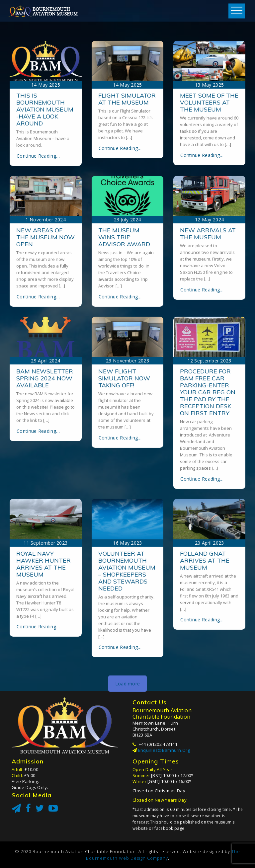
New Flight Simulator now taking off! (124, 477)
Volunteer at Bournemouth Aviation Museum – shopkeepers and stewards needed (127, 670)
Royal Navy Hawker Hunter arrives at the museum (43, 663)
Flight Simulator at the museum (127, 198)
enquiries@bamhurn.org (164, 750)
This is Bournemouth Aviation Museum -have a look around (45, 209)
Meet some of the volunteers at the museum (209, 202)
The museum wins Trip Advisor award (124, 337)
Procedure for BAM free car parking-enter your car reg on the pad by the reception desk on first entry (208, 491)
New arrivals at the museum (208, 333)
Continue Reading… (38, 255)
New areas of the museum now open (45, 337)
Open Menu (237, 11)
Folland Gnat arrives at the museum (205, 660)
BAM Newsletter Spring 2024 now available (45, 477)
